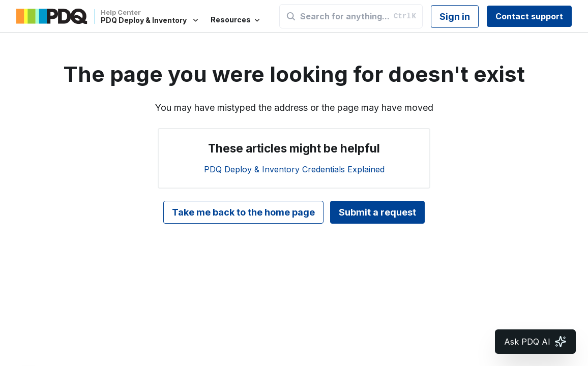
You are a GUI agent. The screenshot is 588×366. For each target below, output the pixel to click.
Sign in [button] (455, 17)
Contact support (529, 16)
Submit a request (377, 212)
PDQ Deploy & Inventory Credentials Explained (294, 169)
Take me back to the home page (243, 212)
